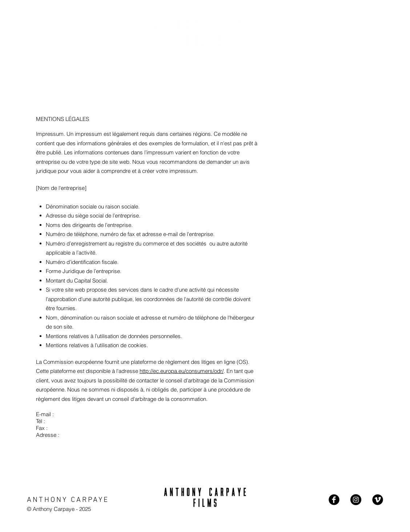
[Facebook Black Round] (334, 500)
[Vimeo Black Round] (378, 500)
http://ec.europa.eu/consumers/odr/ (182, 371)
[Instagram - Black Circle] (356, 500)
